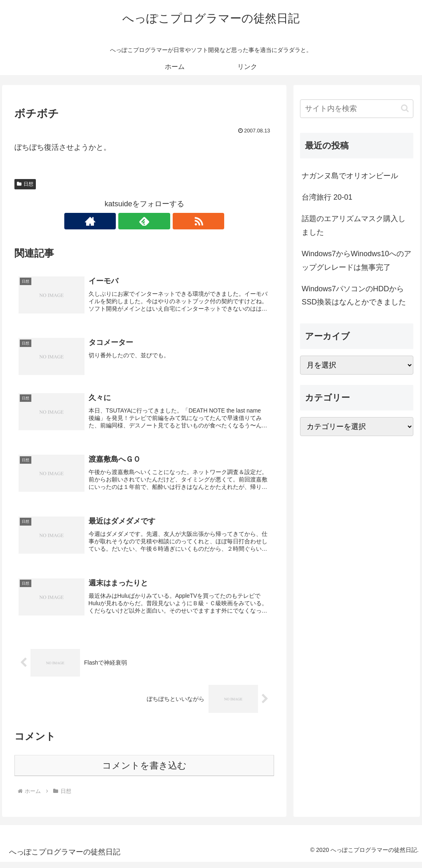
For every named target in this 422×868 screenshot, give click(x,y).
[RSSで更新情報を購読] (163, 221)
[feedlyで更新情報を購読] (144, 221)
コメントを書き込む (144, 772)
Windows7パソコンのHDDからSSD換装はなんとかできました (354, 295)
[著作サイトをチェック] (125, 221)
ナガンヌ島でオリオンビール (350, 176)
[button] (405, 108)
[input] (356, 109)
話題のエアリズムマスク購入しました (354, 225)
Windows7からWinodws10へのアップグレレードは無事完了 (356, 260)
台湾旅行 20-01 (327, 197)
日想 (25, 184)
